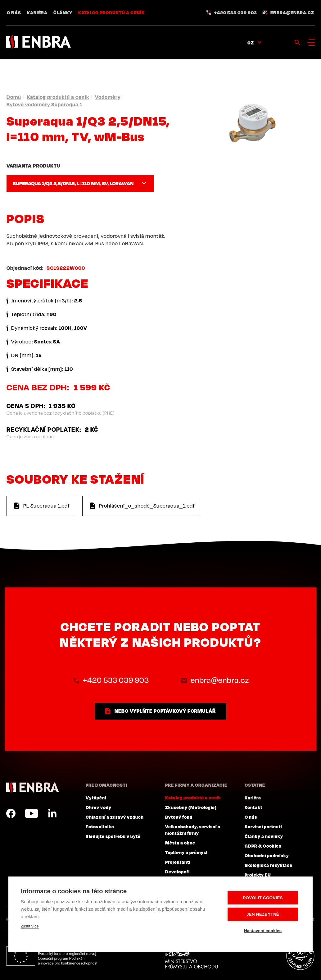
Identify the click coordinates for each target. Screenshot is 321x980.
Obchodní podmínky (267, 855)
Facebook (11, 813)
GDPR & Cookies (263, 846)
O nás (14, 12)
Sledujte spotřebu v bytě (113, 836)
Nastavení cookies (263, 931)
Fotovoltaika (100, 826)
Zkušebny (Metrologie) (191, 807)
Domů (14, 97)
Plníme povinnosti (300, 956)
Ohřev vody (99, 807)
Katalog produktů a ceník (111, 12)
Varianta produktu (34, 166)
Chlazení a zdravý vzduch (115, 817)
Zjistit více (30, 926)
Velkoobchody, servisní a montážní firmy (193, 830)
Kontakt (253, 807)
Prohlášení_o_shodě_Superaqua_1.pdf (147, 506)
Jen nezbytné (263, 914)
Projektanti (178, 862)
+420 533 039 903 (236, 12)
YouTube (32, 813)
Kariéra (37, 12)
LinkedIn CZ (52, 813)
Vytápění (96, 798)
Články (63, 12)
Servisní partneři (263, 826)
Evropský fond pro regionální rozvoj (52, 956)
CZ (251, 43)
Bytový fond (179, 817)
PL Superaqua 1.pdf (47, 506)
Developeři (177, 872)
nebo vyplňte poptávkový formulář (165, 711)
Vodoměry (108, 97)
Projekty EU (258, 875)
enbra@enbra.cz (292, 12)
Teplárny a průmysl (186, 852)
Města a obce (180, 843)
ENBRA (33, 787)
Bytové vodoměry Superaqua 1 (44, 104)
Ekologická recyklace (269, 865)
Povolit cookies (263, 898)
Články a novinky (264, 836)
